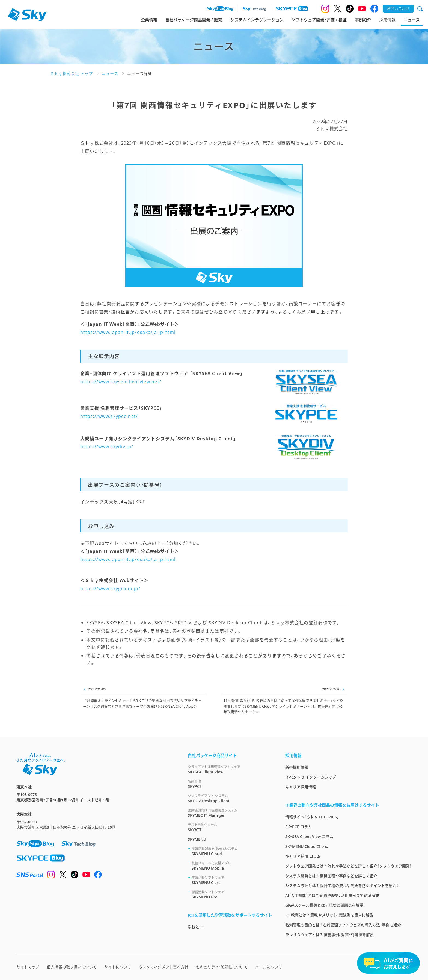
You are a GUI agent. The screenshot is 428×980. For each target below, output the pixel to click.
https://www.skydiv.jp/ (107, 447)
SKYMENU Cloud (232, 851)
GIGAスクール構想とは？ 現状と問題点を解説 (324, 905)
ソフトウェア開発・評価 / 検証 (319, 20)
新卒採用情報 (297, 767)
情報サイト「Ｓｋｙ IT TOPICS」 (312, 817)
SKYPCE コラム (298, 827)
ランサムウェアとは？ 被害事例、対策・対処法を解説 (329, 935)
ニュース (412, 20)
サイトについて (118, 967)
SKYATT (230, 827)
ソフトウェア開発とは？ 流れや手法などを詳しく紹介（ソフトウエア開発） (348, 866)
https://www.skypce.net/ (109, 416)
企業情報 (149, 20)
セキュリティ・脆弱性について (222, 967)
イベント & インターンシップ (311, 777)
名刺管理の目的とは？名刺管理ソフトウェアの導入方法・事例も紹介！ (344, 925)
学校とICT (196, 927)
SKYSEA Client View (230, 769)
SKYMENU (197, 839)
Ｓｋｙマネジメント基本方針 (164, 967)
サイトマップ (28, 967)
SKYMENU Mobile (232, 866)
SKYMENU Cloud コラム (307, 846)
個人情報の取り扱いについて (72, 967)
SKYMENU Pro (232, 895)
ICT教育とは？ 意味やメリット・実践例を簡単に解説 (329, 915)
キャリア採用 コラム (303, 856)
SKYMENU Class (232, 880)
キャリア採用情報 (301, 787)
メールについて (269, 967)
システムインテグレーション (257, 20)
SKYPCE (230, 784)
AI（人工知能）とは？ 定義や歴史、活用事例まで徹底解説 (332, 895)
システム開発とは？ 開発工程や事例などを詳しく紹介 (331, 876)
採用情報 (387, 20)
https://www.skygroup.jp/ (110, 589)
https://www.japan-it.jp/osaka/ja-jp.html (128, 332)
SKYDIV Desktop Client (230, 798)
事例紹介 (363, 20)
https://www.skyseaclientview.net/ (121, 382)
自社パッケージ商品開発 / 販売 (194, 20)
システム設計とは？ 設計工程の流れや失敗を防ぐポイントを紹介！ (342, 886)
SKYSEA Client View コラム (309, 836)
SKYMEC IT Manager (230, 813)
